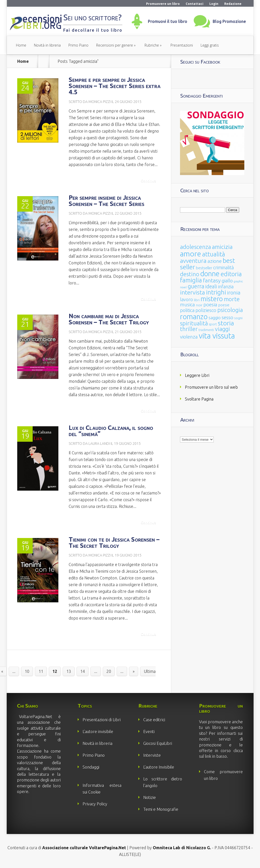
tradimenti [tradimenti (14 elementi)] (206, 330)
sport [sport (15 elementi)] (213, 324)
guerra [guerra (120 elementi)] (196, 286)
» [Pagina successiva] (134, 671)
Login (214, 4)
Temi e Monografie (161, 809)
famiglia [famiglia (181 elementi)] (191, 280)
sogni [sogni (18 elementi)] (238, 318)
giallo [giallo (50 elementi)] (227, 281)
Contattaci (195, 4)
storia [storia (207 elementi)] (226, 323)
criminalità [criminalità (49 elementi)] (223, 267)
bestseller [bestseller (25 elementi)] (204, 268)
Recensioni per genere (115, 45)
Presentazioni (182, 45)
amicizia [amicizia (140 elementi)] (222, 247)
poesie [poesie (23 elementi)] (224, 305)
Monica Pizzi (100, 102)
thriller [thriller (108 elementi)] (189, 329)
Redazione (233, 4)
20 (109, 671)
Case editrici (154, 720)
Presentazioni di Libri (102, 720)
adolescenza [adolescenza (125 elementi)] (195, 247)
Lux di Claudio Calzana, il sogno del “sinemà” (111, 431)
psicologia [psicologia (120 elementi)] (230, 310)
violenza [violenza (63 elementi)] (189, 337)
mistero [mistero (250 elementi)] (212, 299)
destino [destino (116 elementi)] (190, 274)
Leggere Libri (197, 375)
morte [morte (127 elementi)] (232, 299)
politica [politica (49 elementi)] (187, 310)
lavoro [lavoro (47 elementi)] (186, 299)
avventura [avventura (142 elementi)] (193, 261)
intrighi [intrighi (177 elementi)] (216, 292)
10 (27, 671)
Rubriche (152, 45)
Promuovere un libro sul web (211, 387)
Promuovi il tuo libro (168, 21)
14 (83, 671)
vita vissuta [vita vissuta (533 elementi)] (217, 336)
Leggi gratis (210, 45)
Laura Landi (99, 444)
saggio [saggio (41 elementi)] (215, 318)
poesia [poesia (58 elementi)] (210, 305)
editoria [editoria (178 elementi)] (231, 274)
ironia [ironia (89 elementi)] (234, 293)
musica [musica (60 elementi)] (187, 305)
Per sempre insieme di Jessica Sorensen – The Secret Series (106, 201)
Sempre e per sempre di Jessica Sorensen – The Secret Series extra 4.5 (115, 86)
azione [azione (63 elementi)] (215, 261)
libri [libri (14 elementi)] (197, 300)
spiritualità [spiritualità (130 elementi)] (194, 323)
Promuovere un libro (163, 4)
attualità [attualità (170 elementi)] (214, 254)
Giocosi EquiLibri (158, 743)
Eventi (149, 732)
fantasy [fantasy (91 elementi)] (212, 280)
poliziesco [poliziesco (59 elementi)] (206, 310)
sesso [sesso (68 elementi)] (227, 317)
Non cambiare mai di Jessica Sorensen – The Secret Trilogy (109, 319)
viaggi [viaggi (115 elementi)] (222, 329)
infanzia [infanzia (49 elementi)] (226, 287)
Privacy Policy (95, 804)
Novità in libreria (47, 45)
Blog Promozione (229, 21)
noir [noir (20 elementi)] (199, 305)
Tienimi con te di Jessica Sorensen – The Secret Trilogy (114, 542)
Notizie (150, 797)
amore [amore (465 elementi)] (191, 254)
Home (21, 45)
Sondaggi (91, 767)
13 (69, 671)
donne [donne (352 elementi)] (210, 274)
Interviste (152, 755)
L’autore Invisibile (159, 767)
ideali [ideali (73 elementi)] (211, 287)
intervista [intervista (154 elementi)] (192, 292)
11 (41, 671)
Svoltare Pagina (199, 399)
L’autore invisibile (98, 732)
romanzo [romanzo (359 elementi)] (194, 316)
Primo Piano (78, 45)
